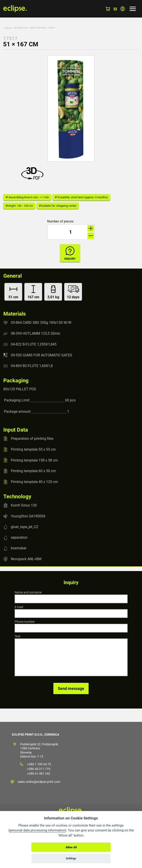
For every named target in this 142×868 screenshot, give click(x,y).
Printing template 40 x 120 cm (34, 482)
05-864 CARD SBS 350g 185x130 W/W (41, 323)
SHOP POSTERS (38, 28)
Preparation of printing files (32, 439)
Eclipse (8, 28)
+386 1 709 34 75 (39, 764)
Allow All (71, 847)
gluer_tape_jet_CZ (25, 527)
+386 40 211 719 (39, 769)
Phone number (25, 622)
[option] (71, 108)
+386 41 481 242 (39, 774)
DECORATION (21, 28)
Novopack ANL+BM (26, 559)
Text (18, 636)
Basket (108, 9)
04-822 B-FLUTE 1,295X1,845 (34, 344)
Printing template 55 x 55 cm (33, 449)
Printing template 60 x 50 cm (33, 471)
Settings (71, 858)
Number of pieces (60, 221)
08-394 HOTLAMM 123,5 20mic (36, 333)
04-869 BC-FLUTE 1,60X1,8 (32, 366)
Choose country (123, 9)
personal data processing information (37, 830)
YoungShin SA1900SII (28, 516)
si (115, 9)
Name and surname (28, 592)
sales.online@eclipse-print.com (39, 782)
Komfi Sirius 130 (24, 505)
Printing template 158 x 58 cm (34, 460)
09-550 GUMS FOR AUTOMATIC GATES (42, 355)
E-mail (19, 607)
